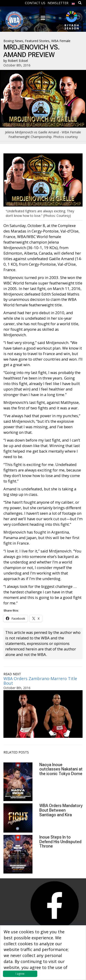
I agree (20, 974)
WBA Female (61, 41)
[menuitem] (73, 3)
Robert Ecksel (18, 61)
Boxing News (13, 41)
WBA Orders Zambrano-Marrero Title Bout (40, 681)
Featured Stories (37, 41)
